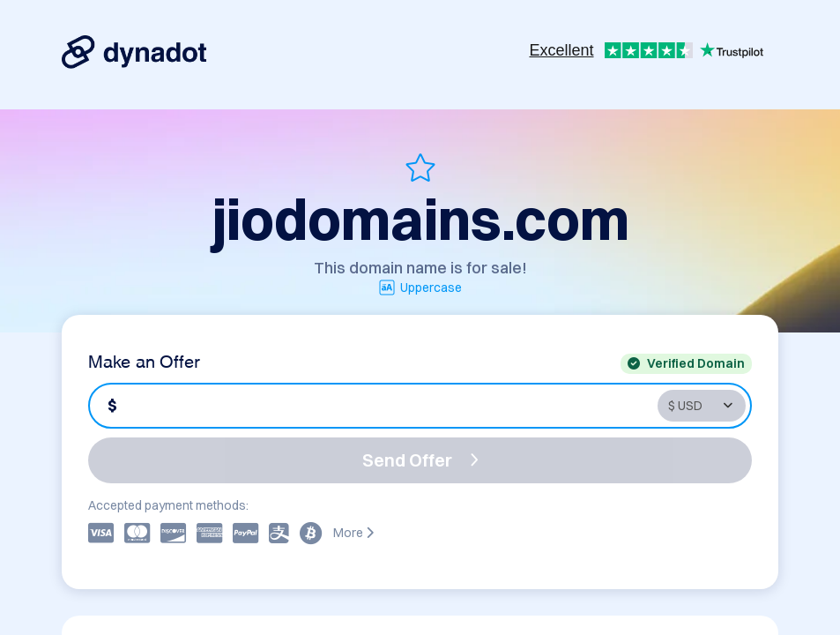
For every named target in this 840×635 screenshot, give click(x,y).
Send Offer (420, 460)
